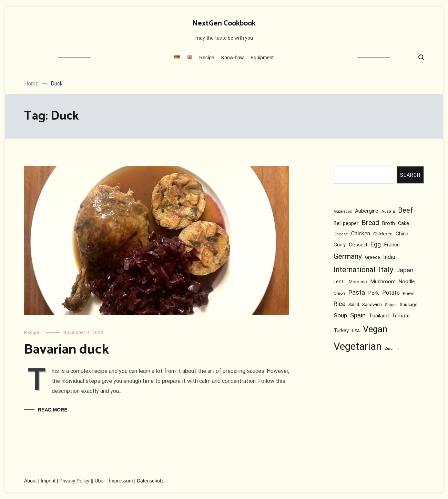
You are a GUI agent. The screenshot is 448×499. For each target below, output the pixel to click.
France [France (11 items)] (392, 245)
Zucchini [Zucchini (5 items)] (392, 349)
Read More (53, 410)
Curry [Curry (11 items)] (340, 245)
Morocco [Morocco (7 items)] (358, 282)
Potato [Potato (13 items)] (391, 293)
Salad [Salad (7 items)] (354, 305)
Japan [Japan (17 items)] (405, 271)
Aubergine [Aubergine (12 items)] (367, 211)
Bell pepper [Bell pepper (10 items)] (346, 223)
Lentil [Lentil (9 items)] (340, 282)
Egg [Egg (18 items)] (376, 244)
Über (100, 481)
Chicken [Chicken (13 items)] (361, 233)
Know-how (232, 58)
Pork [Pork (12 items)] (374, 293)
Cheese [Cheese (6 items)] (341, 234)
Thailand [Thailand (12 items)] (379, 316)
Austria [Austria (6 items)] (388, 211)
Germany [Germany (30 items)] (348, 257)
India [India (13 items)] (389, 257)
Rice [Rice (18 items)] (339, 304)
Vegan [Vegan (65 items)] (375, 329)
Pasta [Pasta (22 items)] (357, 292)
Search (410, 175)
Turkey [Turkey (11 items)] (341, 331)
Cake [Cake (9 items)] (404, 223)
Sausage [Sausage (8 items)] (409, 305)
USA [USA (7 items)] (356, 331)
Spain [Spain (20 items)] (358, 315)
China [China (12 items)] (402, 234)
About (30, 481)
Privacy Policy (74, 481)
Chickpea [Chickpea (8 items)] (383, 234)
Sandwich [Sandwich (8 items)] (372, 305)
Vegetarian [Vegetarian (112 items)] (358, 346)
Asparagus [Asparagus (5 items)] (343, 211)
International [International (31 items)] (355, 270)
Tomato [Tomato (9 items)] (401, 316)
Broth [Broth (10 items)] (389, 223)
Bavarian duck (67, 350)
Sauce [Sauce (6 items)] (391, 305)
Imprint (48, 481)
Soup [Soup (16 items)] (340, 315)
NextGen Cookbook (224, 23)
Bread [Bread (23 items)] (370, 223)
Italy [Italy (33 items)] (386, 270)
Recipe (207, 58)
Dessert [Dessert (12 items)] (358, 245)
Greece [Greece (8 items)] (373, 258)
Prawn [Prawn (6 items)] (409, 293)
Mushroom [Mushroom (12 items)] (383, 282)
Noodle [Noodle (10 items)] (407, 282)
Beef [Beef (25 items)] (405, 210)
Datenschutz (150, 481)
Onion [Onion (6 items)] (339, 293)
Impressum (121, 481)
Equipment (262, 58)
